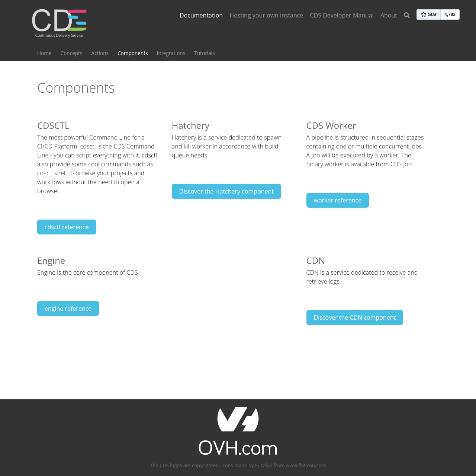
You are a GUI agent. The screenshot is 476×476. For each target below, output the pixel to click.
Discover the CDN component (355, 317)
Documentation (201, 15)
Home (44, 53)
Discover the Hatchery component (226, 191)
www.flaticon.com (306, 465)
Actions (100, 53)
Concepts (72, 53)
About (389, 15)
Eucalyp (264, 465)
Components (133, 53)
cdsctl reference (67, 227)
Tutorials (204, 53)
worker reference (338, 200)
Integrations (171, 53)
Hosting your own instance (266, 15)
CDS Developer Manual (342, 15)
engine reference (68, 309)
